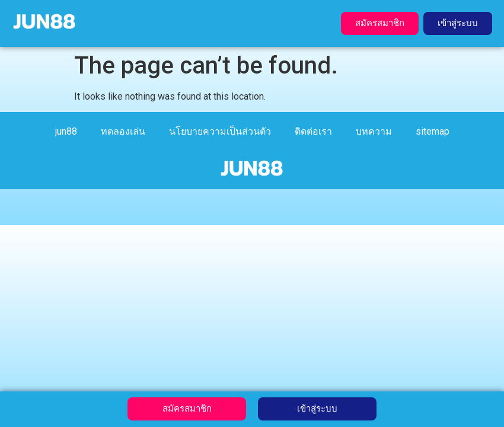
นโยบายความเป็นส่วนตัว (220, 131)
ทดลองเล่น (123, 131)
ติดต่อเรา (313, 131)
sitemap (433, 131)
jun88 (66, 131)
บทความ (374, 131)
